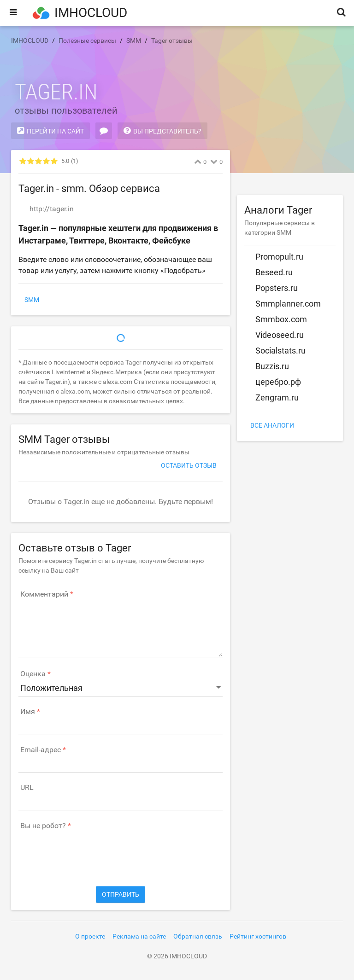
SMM (32, 300)
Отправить (121, 894)
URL (27, 788)
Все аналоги (272, 425)
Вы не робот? (43, 826)
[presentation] (88, 849)
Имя (28, 712)
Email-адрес (41, 750)
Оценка (33, 674)
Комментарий (44, 594)
